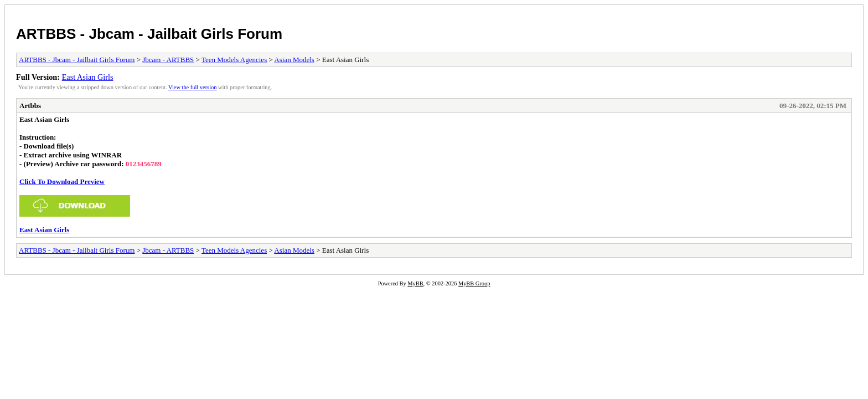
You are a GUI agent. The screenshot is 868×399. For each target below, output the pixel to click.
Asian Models (294, 60)
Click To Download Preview (62, 181)
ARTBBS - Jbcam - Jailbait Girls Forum (149, 34)
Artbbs (30, 106)
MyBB (415, 283)
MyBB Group (474, 283)
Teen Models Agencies (234, 60)
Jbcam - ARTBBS (168, 60)
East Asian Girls (88, 77)
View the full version (192, 87)
